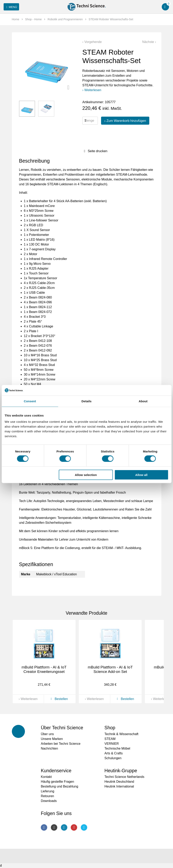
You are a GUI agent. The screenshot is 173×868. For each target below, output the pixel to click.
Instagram (54, 827)
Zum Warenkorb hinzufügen (126, 121)
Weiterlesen (93, 90)
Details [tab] (87, 401)
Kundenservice (56, 771)
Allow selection (86, 475)
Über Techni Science (62, 728)
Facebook (44, 827)
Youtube (74, 827)
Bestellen (58, 699)
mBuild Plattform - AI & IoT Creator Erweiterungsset (44, 669)
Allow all (141, 475)
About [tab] (143, 401)
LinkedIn (64, 827)
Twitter (84, 827)
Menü (11, 7)
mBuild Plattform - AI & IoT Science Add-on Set (110, 669)
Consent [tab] (30, 401)
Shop (110, 728)
